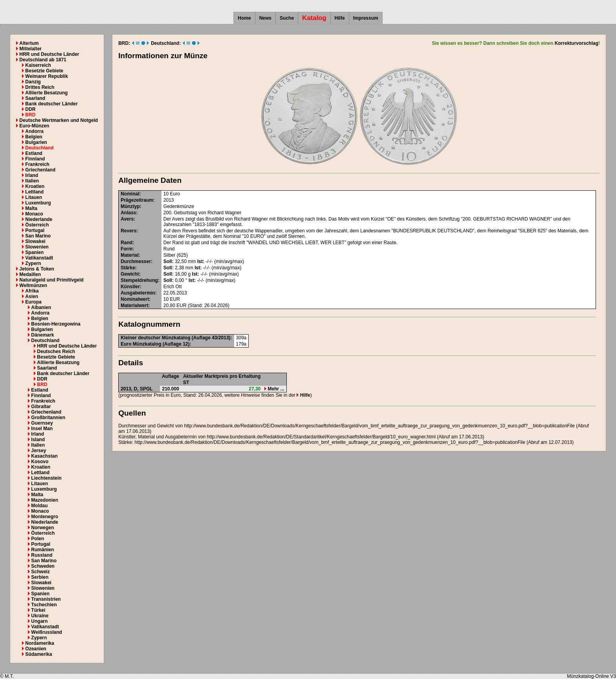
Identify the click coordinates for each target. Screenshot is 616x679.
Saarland (35, 98)
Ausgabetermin (138, 293)
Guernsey (42, 423)
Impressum (366, 18)
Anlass (128, 213)
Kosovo (40, 462)
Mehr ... (274, 389)
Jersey (38, 451)
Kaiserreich (38, 65)
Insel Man (42, 429)
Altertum (29, 43)
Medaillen (30, 274)
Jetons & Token (37, 269)
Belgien (34, 137)
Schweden (43, 566)
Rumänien (42, 550)
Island (38, 440)
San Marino (38, 236)
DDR (30, 109)
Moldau (39, 506)
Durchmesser (136, 261)
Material (129, 255)
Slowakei (35, 241)
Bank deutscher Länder (51, 104)
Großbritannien (48, 418)
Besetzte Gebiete (44, 71)
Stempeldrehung (139, 280)
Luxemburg (38, 203)
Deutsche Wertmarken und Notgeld (59, 120)
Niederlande (39, 219)
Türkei (38, 610)
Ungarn (39, 621)
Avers (127, 219)
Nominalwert (135, 299)
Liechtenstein (46, 478)
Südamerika (38, 654)
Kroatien (35, 186)
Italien (32, 181)
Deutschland (39, 148)
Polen (38, 539)
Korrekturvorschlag (577, 43)
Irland (32, 175)
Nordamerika (39, 643)
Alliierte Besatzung (46, 93)
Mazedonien (45, 500)
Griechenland (40, 170)
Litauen (34, 197)
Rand (126, 243)
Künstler (130, 287)
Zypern (33, 263)
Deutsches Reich (56, 351)
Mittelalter (30, 49)
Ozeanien (36, 649)
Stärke (128, 268)
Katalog (314, 18)
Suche (287, 18)
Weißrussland (46, 632)
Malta (31, 208)
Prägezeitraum (137, 200)
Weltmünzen (33, 285)
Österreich (37, 225)
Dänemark (42, 335)
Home (244, 18)
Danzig (33, 82)
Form (126, 249)
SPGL (146, 389)
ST (186, 383)
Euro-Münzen (34, 126)
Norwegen (42, 528)
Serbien (40, 577)
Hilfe (340, 18)
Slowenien (37, 247)
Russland (42, 555)
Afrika (32, 291)
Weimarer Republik (46, 76)
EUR (175, 299)
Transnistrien (46, 599)
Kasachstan (44, 456)
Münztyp (130, 206)
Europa (33, 302)
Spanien (34, 252)
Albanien (41, 307)
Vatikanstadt (39, 258)
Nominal (130, 194)
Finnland (35, 159)
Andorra (34, 131)
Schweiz (40, 572)
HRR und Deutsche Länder (49, 54)
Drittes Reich (40, 87)
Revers (128, 231)
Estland (34, 153)
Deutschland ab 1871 (43, 60)
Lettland (34, 192)
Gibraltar (41, 407)
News (265, 18)
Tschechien (44, 605)
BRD (30, 115)
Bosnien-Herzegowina (56, 324)
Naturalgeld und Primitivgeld (51, 280)
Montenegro (45, 517)
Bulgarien (36, 142)
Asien (32, 296)
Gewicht (130, 274)
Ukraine (40, 616)
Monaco (34, 214)
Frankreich (37, 164)
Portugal (35, 230)
